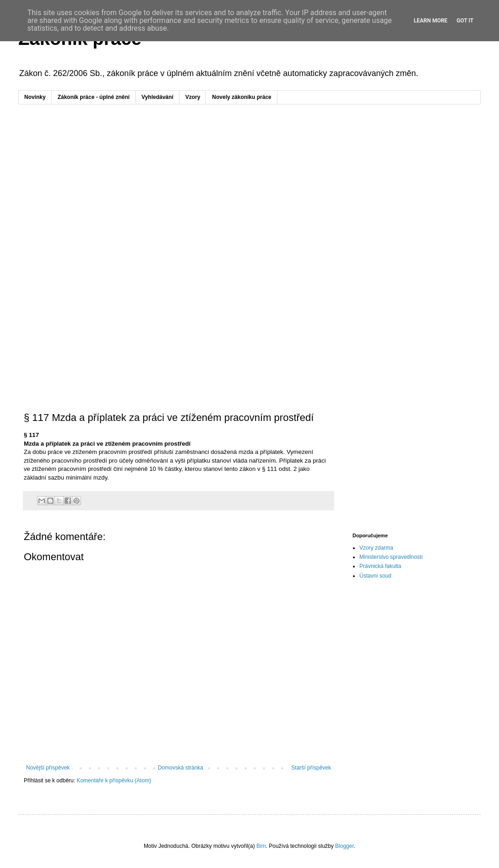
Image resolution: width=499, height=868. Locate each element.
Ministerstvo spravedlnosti (391, 557)
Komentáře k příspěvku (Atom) (114, 781)
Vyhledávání (157, 97)
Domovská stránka (181, 768)
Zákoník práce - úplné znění (94, 97)
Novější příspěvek (48, 768)
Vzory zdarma (376, 548)
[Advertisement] (249, 182)
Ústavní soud (375, 576)
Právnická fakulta (380, 566)
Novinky (35, 97)
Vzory (193, 97)
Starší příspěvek (311, 768)
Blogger (344, 846)
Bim (261, 846)
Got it (465, 21)
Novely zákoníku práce (241, 97)
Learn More (431, 21)
